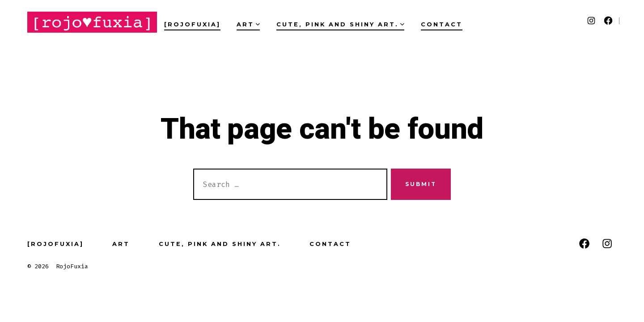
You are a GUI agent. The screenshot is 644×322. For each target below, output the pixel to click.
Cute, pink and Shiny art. (340, 24)
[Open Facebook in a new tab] (608, 21)
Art (248, 24)
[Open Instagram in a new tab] (591, 21)
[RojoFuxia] (192, 24)
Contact (442, 24)
